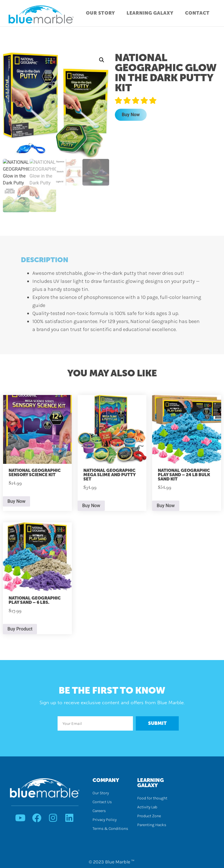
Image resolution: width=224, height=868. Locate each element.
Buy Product (20, 628)
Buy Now (131, 115)
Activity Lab (147, 806)
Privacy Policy (105, 819)
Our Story (101, 13)
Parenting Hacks (152, 824)
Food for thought (152, 798)
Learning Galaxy (150, 13)
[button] (102, 60)
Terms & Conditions (110, 828)
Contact (197, 13)
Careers (99, 810)
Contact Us (102, 801)
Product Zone (149, 815)
